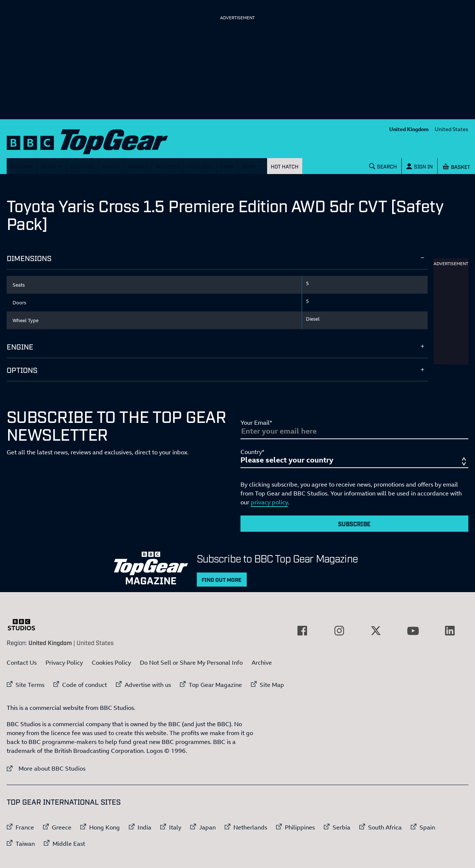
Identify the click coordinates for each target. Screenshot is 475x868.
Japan (207, 827)
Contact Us (22, 662)
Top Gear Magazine (215, 685)
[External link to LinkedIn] (450, 631)
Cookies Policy (111, 662)
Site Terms (30, 685)
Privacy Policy (64, 662)
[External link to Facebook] (302, 631)
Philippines (300, 827)
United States (452, 129)
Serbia (341, 827)
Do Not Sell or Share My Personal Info (191, 662)
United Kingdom (409, 129)
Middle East (69, 844)
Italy (175, 827)
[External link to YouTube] (413, 631)
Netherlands (250, 827)
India (144, 827)
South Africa (385, 827)
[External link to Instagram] (339, 631)
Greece (62, 827)
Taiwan (25, 844)
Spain (427, 827)
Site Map (272, 685)
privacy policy (269, 502)
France (25, 827)
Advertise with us (148, 685)
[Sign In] (420, 166)
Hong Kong (105, 827)
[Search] (383, 166)
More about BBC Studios (46, 768)
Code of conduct (85, 685)
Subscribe (354, 524)
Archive (262, 662)
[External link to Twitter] (376, 631)
